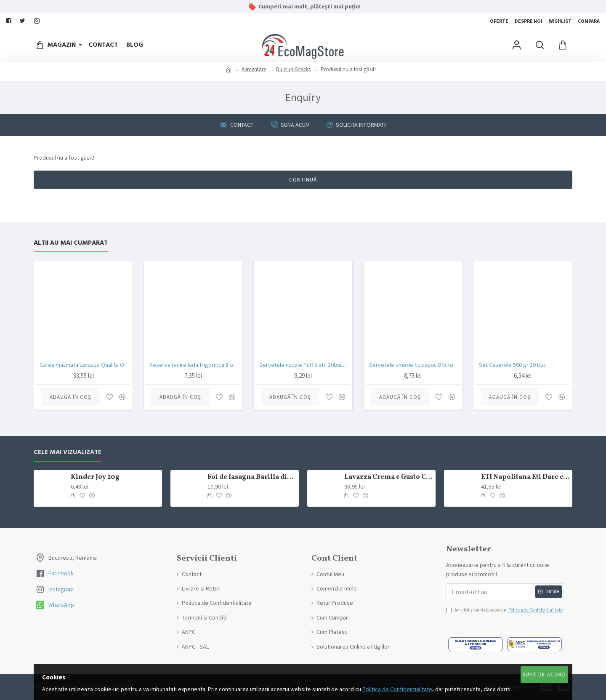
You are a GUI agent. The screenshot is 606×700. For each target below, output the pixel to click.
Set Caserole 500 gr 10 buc (513, 365)
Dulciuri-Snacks (293, 69)
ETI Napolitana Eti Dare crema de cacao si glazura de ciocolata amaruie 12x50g (525, 477)
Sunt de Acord (544, 675)
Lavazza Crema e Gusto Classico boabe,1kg (388, 477)
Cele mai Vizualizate (68, 453)
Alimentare (254, 69)
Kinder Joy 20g (95, 477)
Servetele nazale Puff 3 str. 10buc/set (305, 365)
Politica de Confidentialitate (397, 689)
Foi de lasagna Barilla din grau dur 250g (252, 477)
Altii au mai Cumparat (71, 243)
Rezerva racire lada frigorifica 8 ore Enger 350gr (195, 365)
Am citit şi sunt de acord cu (505, 610)
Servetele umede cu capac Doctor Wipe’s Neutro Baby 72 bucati (415, 365)
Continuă (303, 180)
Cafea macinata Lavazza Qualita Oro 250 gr (85, 365)
